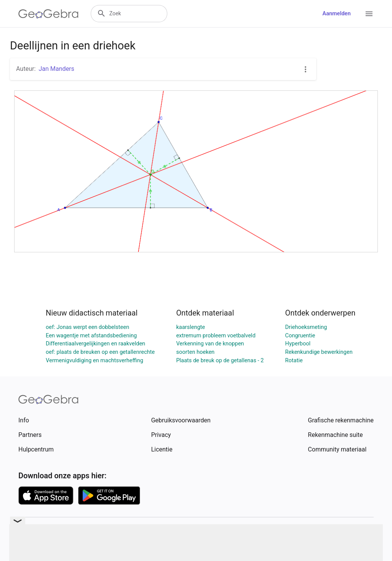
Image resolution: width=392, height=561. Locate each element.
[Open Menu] (369, 14)
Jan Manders (56, 69)
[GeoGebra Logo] (48, 14)
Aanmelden (336, 14)
